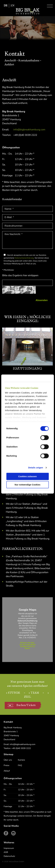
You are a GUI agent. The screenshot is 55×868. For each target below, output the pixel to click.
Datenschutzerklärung (24, 258)
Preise (6, 765)
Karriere (21, 760)
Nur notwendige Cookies (28, 485)
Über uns (8, 760)
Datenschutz (9, 856)
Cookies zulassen (28, 476)
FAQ (20, 765)
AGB (6, 852)
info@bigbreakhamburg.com (29, 130)
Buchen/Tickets (26, 705)
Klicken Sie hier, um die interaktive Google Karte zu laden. (27, 646)
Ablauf (7, 771)
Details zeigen (36, 468)
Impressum (9, 848)
